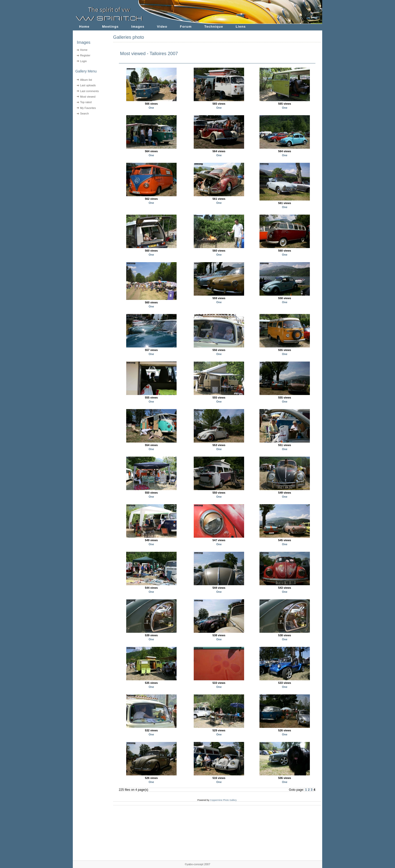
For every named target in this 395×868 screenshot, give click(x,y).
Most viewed (88, 97)
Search (85, 113)
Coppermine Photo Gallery (223, 800)
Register (85, 55)
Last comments (89, 91)
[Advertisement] (90, 149)
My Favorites (88, 108)
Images (138, 27)
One (151, 108)
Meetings (110, 27)
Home (84, 27)
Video (162, 27)
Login (84, 61)
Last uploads (88, 85)
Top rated (86, 102)
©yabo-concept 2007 (197, 864)
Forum (186, 27)
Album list (86, 80)
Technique (214, 27)
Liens (241, 27)
